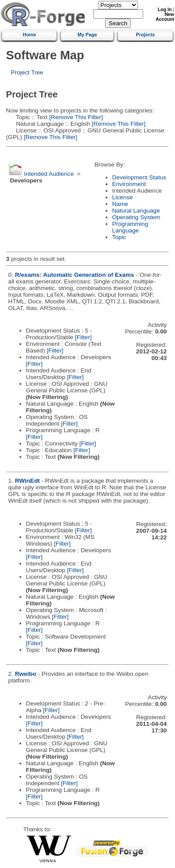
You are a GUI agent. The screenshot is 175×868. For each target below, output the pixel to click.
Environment (129, 184)
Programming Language (130, 227)
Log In (165, 10)
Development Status (139, 177)
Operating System (136, 217)
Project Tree (27, 72)
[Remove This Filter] (75, 117)
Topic (119, 237)
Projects (145, 35)
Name (120, 204)
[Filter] (84, 337)
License (123, 197)
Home (29, 35)
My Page (87, 35)
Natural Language (136, 211)
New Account (165, 17)
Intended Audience (49, 174)
